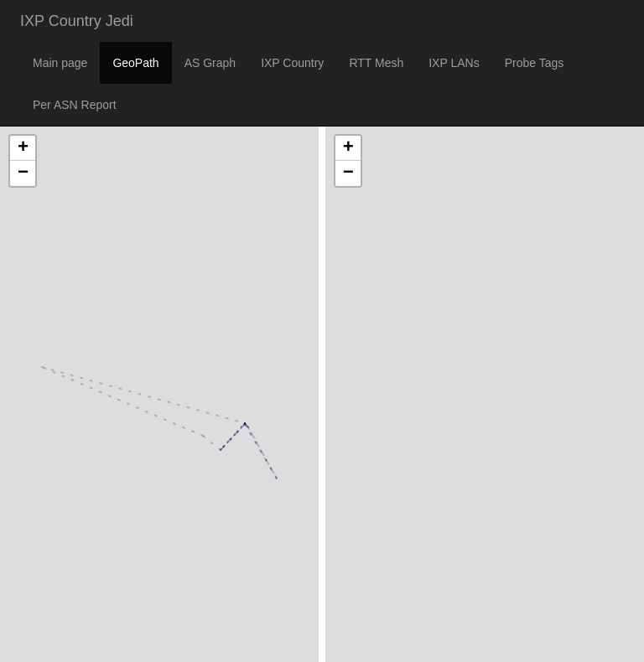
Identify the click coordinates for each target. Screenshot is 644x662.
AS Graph (210, 63)
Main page (60, 63)
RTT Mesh (376, 63)
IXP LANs (454, 63)
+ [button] (23, 148)
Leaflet (18, 628)
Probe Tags (535, 63)
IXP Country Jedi (77, 21)
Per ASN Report (75, 105)
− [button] (23, 173)
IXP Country (292, 63)
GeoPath (135, 63)
